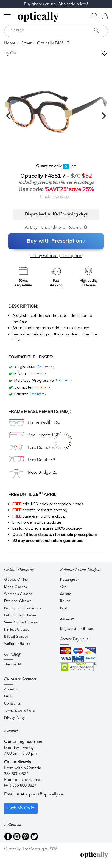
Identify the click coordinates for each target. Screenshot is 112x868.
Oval (64, 587)
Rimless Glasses (17, 630)
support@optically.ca (44, 794)
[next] (103, 116)
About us (11, 689)
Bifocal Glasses (16, 637)
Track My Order (21, 808)
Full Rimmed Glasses (20, 615)
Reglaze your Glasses (77, 629)
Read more (45, 367)
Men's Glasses (16, 587)
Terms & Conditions (19, 711)
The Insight (13, 664)
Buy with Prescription (56, 241)
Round (65, 601)
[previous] (9, 116)
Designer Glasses (18, 601)
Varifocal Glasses (17, 644)
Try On (10, 53)
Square (66, 594)
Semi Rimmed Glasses (22, 623)
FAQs (9, 696)
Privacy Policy (14, 718)
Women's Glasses (18, 594)
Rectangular (69, 580)
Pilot (64, 608)
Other (26, 43)
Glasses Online (16, 580)
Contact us (12, 704)
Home (10, 43)
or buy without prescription (56, 256)
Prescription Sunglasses (23, 608)
